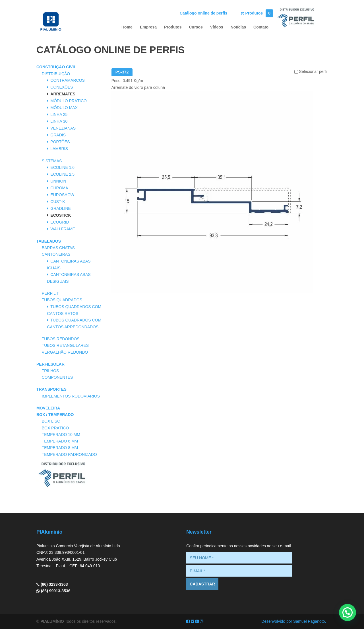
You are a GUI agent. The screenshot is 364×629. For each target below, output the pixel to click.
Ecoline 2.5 (62, 174)
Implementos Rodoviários (71, 396)
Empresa (148, 27)
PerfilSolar (50, 364)
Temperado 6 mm (60, 441)
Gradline (61, 208)
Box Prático (55, 428)
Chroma (59, 188)
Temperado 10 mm (61, 435)
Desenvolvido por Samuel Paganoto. (294, 621)
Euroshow (62, 195)
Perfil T (50, 293)
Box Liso (51, 421)
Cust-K (58, 202)
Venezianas (63, 128)
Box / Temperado (55, 415)
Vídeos (217, 27)
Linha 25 (59, 114)
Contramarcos (68, 80)
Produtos (257, 13)
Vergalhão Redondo (65, 352)
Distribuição (56, 74)
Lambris (59, 149)
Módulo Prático (69, 101)
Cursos (196, 27)
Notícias (238, 27)
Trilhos (50, 371)
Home (127, 27)
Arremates (63, 94)
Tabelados (49, 241)
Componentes (57, 377)
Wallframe (63, 229)
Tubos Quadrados (62, 300)
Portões (60, 142)
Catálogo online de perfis (203, 13)
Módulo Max (64, 108)
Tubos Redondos (61, 339)
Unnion (58, 181)
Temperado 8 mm (60, 448)
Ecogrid (60, 222)
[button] (348, 612)
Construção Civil (56, 67)
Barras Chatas (58, 248)
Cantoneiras (56, 254)
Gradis (58, 135)
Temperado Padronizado (69, 454)
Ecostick (61, 215)
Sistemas (52, 161)
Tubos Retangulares (65, 345)
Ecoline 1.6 (62, 167)
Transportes (51, 389)
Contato (261, 27)
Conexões (62, 87)
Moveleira (48, 408)
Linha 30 (59, 121)
